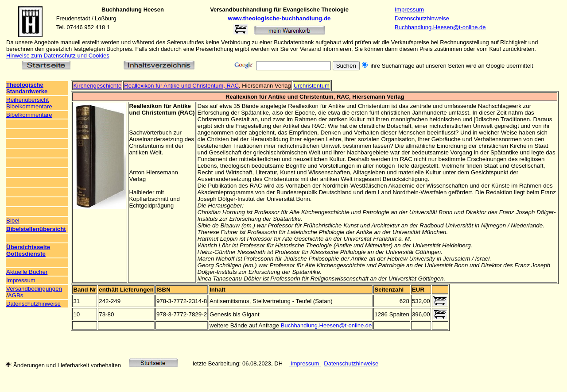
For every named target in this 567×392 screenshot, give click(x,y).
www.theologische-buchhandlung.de (280, 18)
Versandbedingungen (34, 289)
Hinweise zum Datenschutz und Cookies (58, 56)
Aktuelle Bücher (27, 272)
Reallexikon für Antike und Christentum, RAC (181, 86)
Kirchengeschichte (97, 86)
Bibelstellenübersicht (36, 229)
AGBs (16, 295)
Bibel (13, 221)
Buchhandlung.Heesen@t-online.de (440, 27)
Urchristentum (312, 86)
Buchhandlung (122, 10)
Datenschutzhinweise (422, 18)
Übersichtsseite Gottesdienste (28, 250)
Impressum (409, 10)
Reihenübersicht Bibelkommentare (29, 103)
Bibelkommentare (29, 115)
